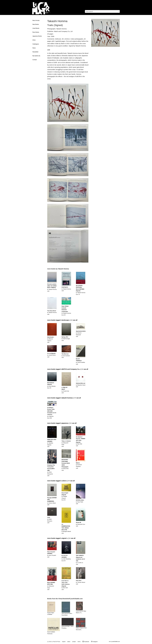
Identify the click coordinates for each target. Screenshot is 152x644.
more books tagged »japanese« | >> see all (62, 423)
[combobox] (102, 11)
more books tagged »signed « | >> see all (61, 538)
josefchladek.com (116, 642)
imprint (64, 642)
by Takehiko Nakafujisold (52, 443)
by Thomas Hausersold (81, 582)
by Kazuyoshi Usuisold (81, 524)
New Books (36, 24)
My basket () (36, 56)
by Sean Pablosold (80, 502)
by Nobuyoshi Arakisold (51, 586)
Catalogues (36, 44)
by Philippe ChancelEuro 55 (65, 496)
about (69, 642)
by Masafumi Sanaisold (81, 385)
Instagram (94, 641)
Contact (35, 60)
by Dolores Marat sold (52, 501)
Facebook (86, 641)
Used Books (36, 28)
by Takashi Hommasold (52, 288)
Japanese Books (37, 36)
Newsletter (36, 52)
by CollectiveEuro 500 (52, 413)
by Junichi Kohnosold (51, 355)
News (34, 48)
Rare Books (36, 32)
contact (74, 642)
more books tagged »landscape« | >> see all (62, 320)
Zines (34, 40)
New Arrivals (36, 20)
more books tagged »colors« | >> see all (61, 481)
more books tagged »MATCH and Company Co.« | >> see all (68, 369)
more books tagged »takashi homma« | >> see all (64, 398)
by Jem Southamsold (66, 356)
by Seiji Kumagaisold (66, 339)
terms (79, 642)
